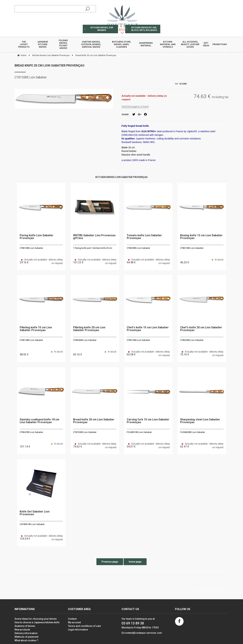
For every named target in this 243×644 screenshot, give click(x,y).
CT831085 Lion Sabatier (31, 248)
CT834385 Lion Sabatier (85, 340)
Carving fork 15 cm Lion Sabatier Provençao (148, 421)
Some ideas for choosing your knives (36, 619)
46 (185, 262)
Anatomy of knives (25, 626)
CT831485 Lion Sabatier (31, 340)
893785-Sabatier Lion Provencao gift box (94, 237)
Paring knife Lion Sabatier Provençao (37, 237)
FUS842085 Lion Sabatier (193, 432)
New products (22, 630)
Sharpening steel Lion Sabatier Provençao (200, 421)
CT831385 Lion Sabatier (192, 248)
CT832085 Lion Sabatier (192, 340)
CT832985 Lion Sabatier (138, 248)
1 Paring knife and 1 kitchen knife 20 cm (93, 248)
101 (25, 447)
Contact (72, 619)
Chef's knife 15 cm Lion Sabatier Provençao (148, 329)
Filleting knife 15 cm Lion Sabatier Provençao (36, 329)
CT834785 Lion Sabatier (31, 432)
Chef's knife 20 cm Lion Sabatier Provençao (201, 329)
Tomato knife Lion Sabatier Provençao (144, 237)
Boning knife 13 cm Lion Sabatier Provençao (201, 237)
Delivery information (26, 633)
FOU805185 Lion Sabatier (139, 432)
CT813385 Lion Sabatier (85, 432)
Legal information (78, 630)
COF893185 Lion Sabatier (32, 524)
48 (24, 354)
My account (74, 622)
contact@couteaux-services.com (143, 633)
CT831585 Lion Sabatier (138, 340)
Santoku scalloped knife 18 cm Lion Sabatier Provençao (39, 421)
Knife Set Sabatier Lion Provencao (35, 513)
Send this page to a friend (135, 106)
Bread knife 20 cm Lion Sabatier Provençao (49, 65)
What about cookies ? (26, 640)
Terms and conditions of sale (84, 626)
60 (78, 354)
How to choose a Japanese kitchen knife (37, 622)
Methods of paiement (26, 637)
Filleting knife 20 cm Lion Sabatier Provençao (89, 329)
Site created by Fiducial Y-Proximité (210, 591)
